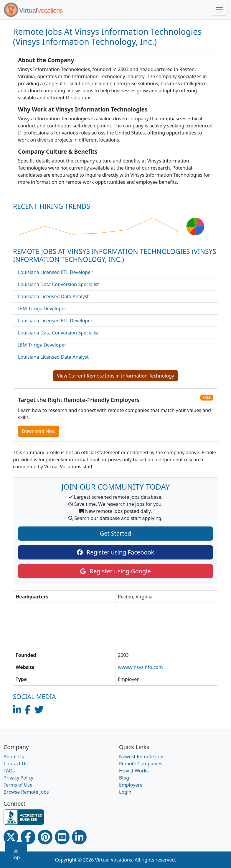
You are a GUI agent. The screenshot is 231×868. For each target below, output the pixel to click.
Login (125, 792)
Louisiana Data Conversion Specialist (58, 284)
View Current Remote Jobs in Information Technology (115, 376)
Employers (131, 785)
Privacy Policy (18, 778)
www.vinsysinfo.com (140, 667)
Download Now (39, 431)
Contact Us (15, 764)
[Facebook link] (28, 837)
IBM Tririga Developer (42, 309)
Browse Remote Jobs (26, 792)
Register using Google (115, 571)
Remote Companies (141, 764)
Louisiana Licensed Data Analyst (53, 296)
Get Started (116, 533)
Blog (124, 778)
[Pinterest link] (45, 837)
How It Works (134, 771)
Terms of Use (18, 785)
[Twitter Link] (11, 837)
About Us (14, 757)
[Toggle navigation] (219, 10)
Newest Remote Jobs (142, 757)
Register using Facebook (116, 552)
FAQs (9, 771)
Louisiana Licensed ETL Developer (55, 272)
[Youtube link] (62, 837)
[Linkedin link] (79, 837)
